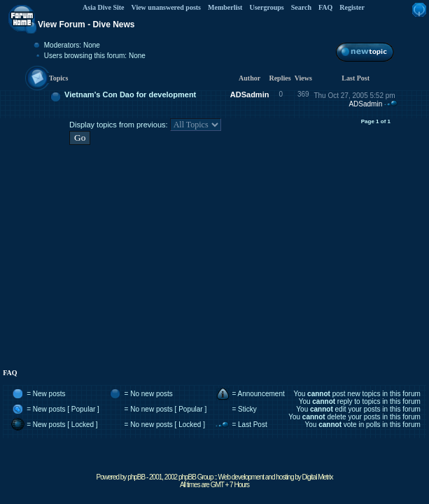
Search (301, 7)
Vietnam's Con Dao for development (130, 94)
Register (352, 7)
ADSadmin (250, 94)
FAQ (325, 7)
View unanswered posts (166, 7)
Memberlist (225, 7)
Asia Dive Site (103, 7)
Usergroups (266, 7)
